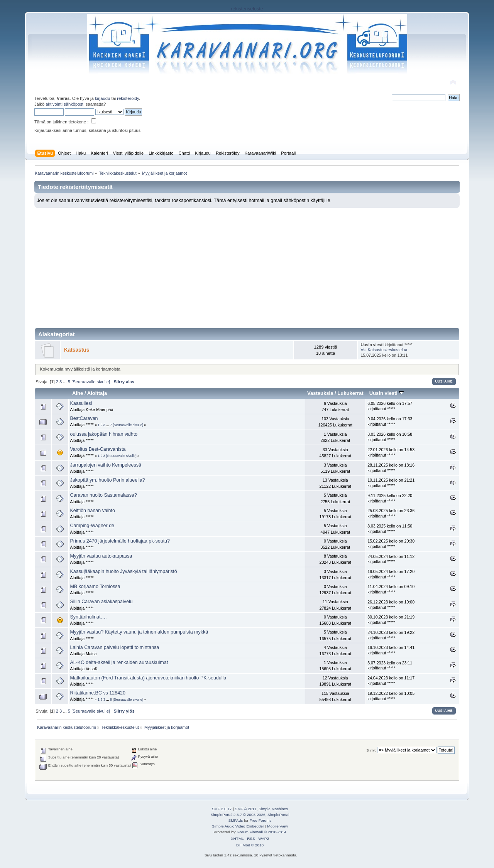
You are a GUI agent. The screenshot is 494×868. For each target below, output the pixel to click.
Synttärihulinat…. (88, 617)
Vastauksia (320, 393)
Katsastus (77, 350)
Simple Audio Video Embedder (238, 826)
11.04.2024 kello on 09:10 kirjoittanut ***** (391, 589)
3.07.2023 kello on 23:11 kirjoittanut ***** (390, 666)
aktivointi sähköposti (65, 104)
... (65, 382)
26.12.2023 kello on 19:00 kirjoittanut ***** (391, 605)
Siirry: (371, 750)
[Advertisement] (247, 266)
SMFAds (236, 820)
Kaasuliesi (81, 403)
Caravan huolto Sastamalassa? (103, 495)
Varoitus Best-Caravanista (98, 449)
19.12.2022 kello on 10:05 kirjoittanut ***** (391, 696)
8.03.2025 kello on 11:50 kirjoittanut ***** (390, 529)
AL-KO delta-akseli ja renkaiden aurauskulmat (119, 662)
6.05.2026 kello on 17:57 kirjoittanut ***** (390, 406)
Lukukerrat (350, 393)
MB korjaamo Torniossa (95, 587)
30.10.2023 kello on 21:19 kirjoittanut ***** (391, 620)
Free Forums (260, 820)
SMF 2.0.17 (222, 809)
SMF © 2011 (246, 809)
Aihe (78, 393)
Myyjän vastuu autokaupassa (101, 556)
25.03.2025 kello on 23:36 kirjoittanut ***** (391, 513)
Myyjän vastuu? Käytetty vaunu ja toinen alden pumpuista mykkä (139, 632)
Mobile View (277, 826)
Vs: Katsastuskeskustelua (384, 350)
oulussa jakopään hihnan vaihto (104, 434)
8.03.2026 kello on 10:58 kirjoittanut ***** (390, 437)
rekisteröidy (128, 98)
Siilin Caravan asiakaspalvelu (101, 602)
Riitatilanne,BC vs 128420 (97, 693)
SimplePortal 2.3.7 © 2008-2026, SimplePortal (250, 815)
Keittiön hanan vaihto (92, 511)
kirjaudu (102, 98)
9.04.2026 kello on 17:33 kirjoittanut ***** (390, 421)
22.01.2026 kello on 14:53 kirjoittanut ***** (391, 452)
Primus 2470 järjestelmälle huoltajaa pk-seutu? (120, 541)
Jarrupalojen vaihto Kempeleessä (105, 465)
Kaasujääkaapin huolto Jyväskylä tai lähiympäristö (123, 571)
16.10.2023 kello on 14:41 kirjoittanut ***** (391, 650)
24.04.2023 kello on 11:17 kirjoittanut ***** (391, 681)
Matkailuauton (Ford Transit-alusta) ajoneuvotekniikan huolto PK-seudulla (148, 678)
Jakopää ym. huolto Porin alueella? (107, 480)
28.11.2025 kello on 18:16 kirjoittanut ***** (391, 468)
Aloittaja (97, 393)
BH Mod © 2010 (250, 845)
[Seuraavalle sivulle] (91, 382)
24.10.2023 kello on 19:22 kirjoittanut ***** (391, 635)
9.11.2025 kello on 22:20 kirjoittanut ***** (390, 498)
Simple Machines (273, 809)
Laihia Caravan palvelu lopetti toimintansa (114, 647)
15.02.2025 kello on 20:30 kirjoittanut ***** (391, 544)
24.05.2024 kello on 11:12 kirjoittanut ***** (391, 559)
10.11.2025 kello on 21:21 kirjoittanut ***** (391, 483)
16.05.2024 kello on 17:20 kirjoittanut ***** (391, 574)
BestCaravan (84, 418)
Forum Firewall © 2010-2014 (262, 832)
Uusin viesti (387, 393)
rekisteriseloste (247, 9)
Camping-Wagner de (92, 526)
